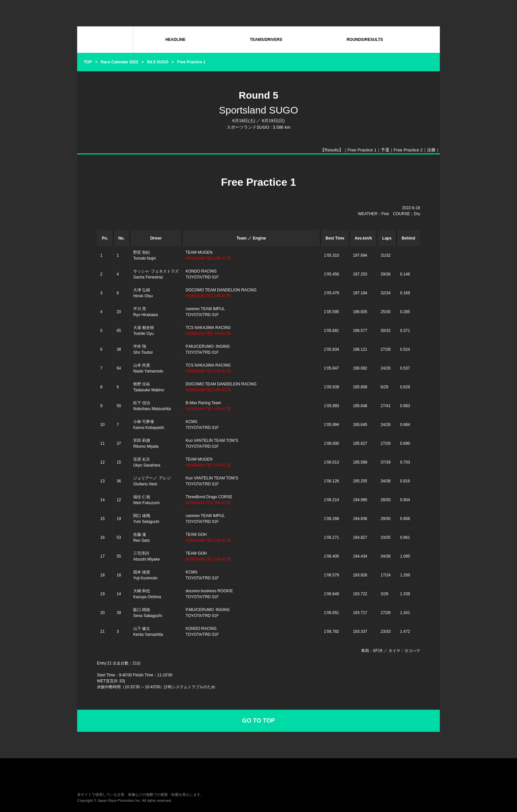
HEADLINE (175, 40)
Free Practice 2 (408, 150)
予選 (385, 150)
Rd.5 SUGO (158, 62)
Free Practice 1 (362, 150)
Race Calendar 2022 (119, 62)
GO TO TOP (258, 721)
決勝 (431, 150)
